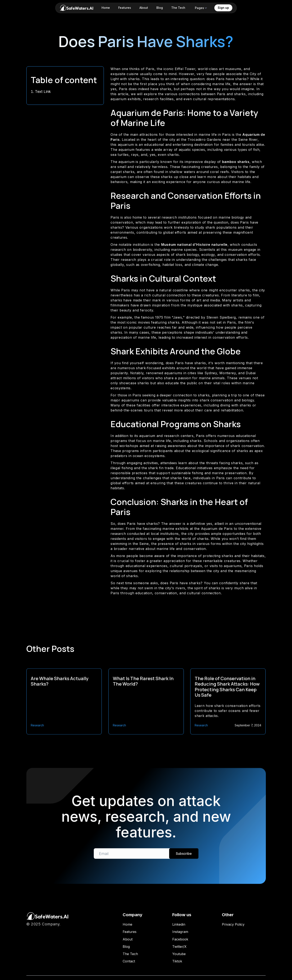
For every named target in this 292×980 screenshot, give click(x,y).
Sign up (223, 8)
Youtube (179, 954)
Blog (126, 947)
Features (130, 932)
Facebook (180, 939)
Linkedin (179, 924)
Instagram (180, 932)
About (128, 939)
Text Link (43, 92)
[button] (201, 8)
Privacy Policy (233, 924)
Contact (129, 961)
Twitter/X (179, 947)
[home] (76, 8)
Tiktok (177, 961)
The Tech (130, 954)
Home (127, 924)
